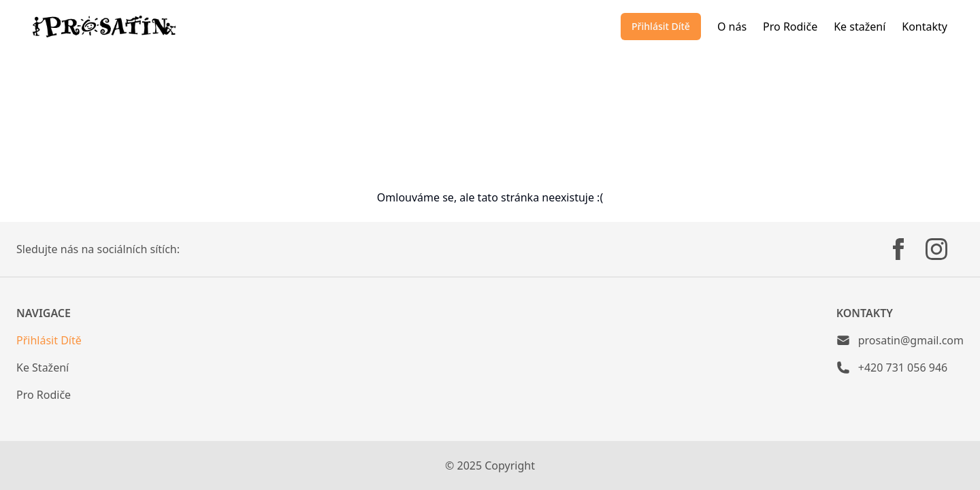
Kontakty (925, 27)
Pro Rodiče (790, 27)
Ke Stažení (43, 367)
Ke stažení (860, 27)
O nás (732, 27)
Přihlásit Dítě (661, 26)
